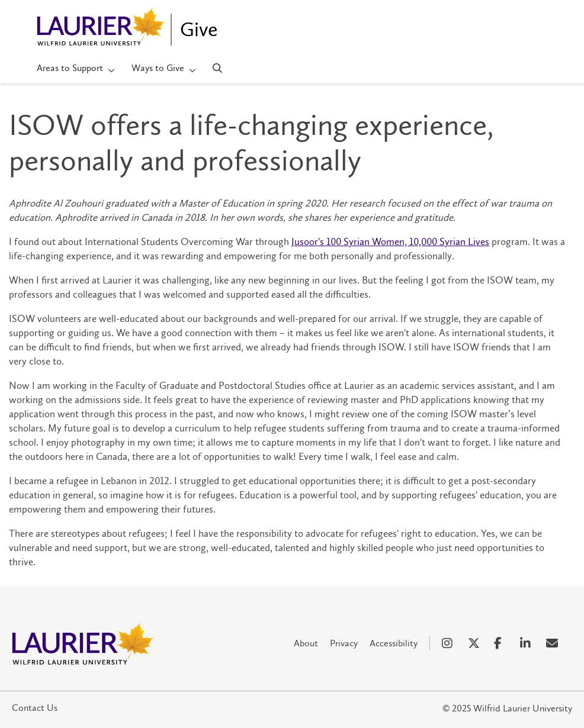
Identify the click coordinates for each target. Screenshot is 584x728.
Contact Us (35, 708)
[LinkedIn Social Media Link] (527, 643)
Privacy (344, 643)
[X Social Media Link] (475, 643)
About (306, 643)
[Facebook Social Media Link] (501, 643)
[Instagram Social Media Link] (449, 643)
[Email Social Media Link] (553, 643)
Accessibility (394, 643)
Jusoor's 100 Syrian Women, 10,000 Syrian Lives (390, 241)
